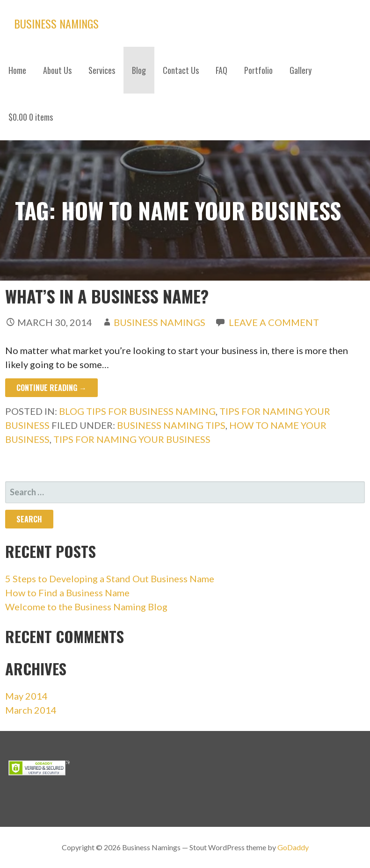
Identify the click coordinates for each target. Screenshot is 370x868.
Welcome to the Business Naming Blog (86, 607)
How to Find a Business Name (67, 593)
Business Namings (56, 23)
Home (17, 70)
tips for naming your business (132, 439)
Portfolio (258, 70)
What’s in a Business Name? (107, 296)
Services (102, 70)
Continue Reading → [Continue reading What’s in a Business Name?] (51, 388)
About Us (57, 70)
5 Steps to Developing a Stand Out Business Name (110, 579)
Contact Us (181, 70)
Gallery (301, 70)
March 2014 (31, 710)
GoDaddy (293, 847)
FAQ (221, 70)
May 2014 (26, 696)
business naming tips (171, 425)
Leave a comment (274, 322)
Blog (139, 70)
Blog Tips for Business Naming (137, 411)
